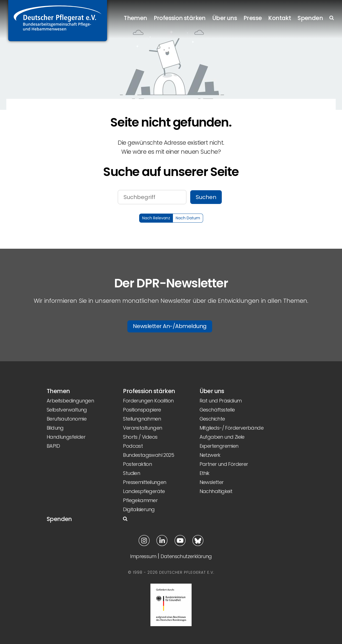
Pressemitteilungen (145, 482)
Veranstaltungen (142, 428)
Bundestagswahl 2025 (148, 455)
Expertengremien (219, 446)
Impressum (143, 556)
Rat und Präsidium (221, 401)
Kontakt (280, 18)
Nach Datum (188, 218)
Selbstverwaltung (67, 410)
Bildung (55, 428)
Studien (131, 473)
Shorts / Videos (140, 437)
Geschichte (212, 419)
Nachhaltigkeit (216, 491)
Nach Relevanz (156, 218)
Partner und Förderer (224, 464)
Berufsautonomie (67, 419)
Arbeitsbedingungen (70, 401)
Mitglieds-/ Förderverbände (232, 428)
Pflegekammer (140, 500)
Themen (135, 18)
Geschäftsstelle (217, 410)
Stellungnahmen (142, 419)
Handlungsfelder (66, 437)
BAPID (53, 446)
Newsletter (212, 482)
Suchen (206, 197)
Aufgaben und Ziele (222, 437)
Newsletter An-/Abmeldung (170, 326)
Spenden (310, 18)
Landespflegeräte (144, 491)
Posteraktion (137, 464)
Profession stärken (180, 18)
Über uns (225, 18)
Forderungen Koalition (148, 401)
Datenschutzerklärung (186, 556)
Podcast (133, 446)
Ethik (204, 473)
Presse (253, 18)
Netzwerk (210, 455)
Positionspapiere (142, 410)
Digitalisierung (139, 509)
